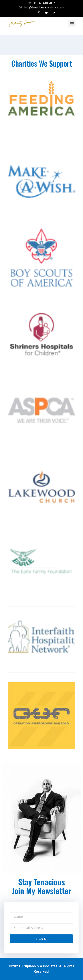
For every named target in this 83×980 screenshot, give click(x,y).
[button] (72, 23)
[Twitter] (46, 13)
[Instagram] (39, 13)
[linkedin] (54, 13)
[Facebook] (31, 13)
